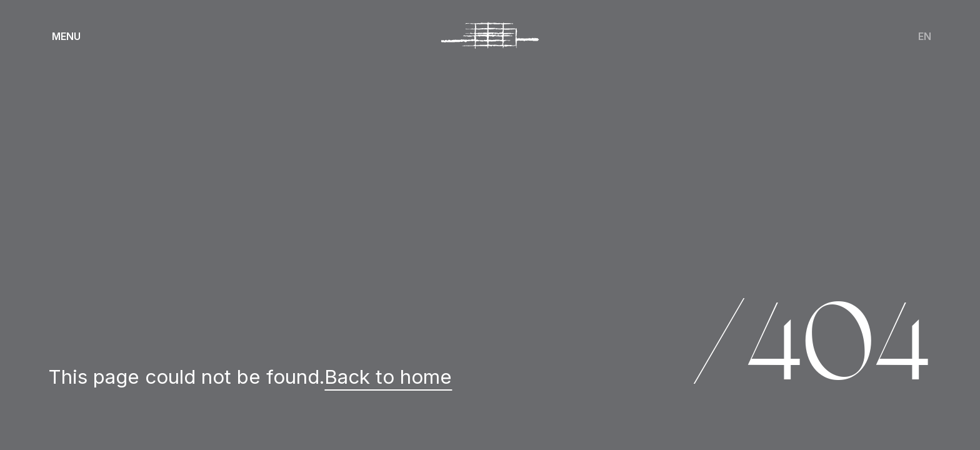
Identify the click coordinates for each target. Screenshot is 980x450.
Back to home (388, 377)
